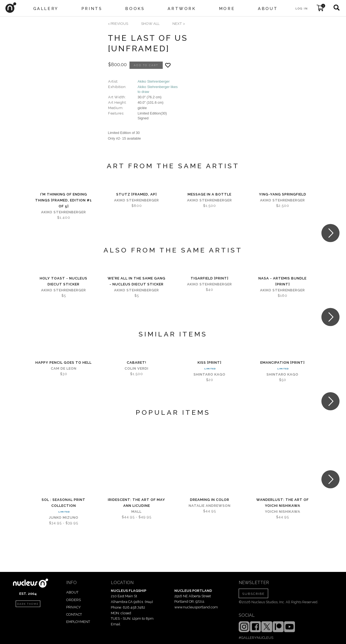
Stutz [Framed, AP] (137, 194)
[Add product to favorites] (168, 65)
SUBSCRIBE (253, 594)
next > (179, 24)
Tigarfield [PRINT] (209, 278)
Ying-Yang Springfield (283, 194)
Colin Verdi (137, 368)
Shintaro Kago (209, 374)
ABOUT (72, 592)
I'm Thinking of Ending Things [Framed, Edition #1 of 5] (64, 200)
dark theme (28, 604)
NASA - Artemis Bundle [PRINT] (282, 281)
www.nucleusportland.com (196, 607)
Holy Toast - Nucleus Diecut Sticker (64, 281)
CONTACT (74, 614)
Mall (137, 512)
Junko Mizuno (64, 517)
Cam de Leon (64, 368)
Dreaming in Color (210, 500)
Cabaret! (137, 363)
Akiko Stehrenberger (154, 81)
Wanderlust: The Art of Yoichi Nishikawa (282, 503)
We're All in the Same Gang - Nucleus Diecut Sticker (137, 281)
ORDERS (74, 600)
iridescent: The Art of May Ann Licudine (137, 503)
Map (149, 602)
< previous (118, 24)
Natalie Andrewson (210, 506)
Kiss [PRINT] (209, 363)
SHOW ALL (150, 24)
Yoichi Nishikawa (283, 512)
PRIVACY (74, 607)
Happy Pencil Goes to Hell (64, 363)
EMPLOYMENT (78, 622)
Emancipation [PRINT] (282, 363)
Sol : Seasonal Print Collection (64, 503)
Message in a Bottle (209, 194)
